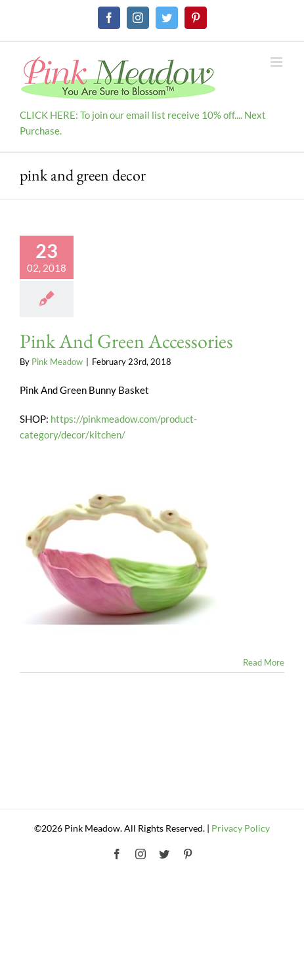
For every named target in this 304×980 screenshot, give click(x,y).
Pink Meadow (57, 362)
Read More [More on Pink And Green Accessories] (264, 662)
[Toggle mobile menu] (277, 62)
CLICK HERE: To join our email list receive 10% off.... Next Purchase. (143, 123)
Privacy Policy (241, 828)
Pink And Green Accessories (126, 341)
